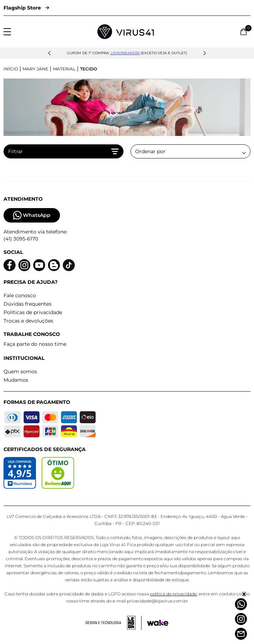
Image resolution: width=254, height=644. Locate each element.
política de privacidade (173, 594)
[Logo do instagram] (24, 265)
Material (64, 69)
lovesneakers (125, 53)
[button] (49, 53)
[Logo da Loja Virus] (126, 32)
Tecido (89, 69)
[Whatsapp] (241, 604)
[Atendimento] (241, 634)
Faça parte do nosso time (35, 344)
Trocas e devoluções (28, 321)
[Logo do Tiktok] (69, 265)
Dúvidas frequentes (28, 304)
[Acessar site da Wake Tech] (158, 623)
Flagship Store (26, 8)
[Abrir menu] (7, 32)
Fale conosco (20, 295)
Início (11, 69)
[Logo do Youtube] (39, 265)
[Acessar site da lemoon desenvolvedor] (114, 623)
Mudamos (16, 380)
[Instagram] (241, 619)
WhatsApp (32, 215)
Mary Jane (35, 69)
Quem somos (20, 371)
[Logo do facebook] (10, 265)
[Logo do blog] (54, 265)
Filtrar (64, 151)
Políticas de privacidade (33, 312)
